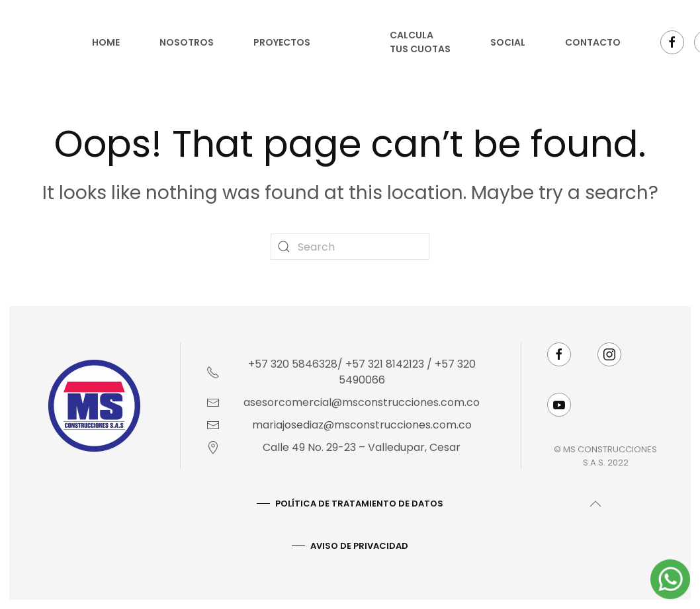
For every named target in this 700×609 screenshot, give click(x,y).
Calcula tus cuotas (420, 42)
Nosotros (187, 42)
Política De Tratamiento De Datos (358, 504)
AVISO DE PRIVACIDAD (358, 546)
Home (106, 42)
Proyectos (282, 42)
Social (508, 42)
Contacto (593, 42)
